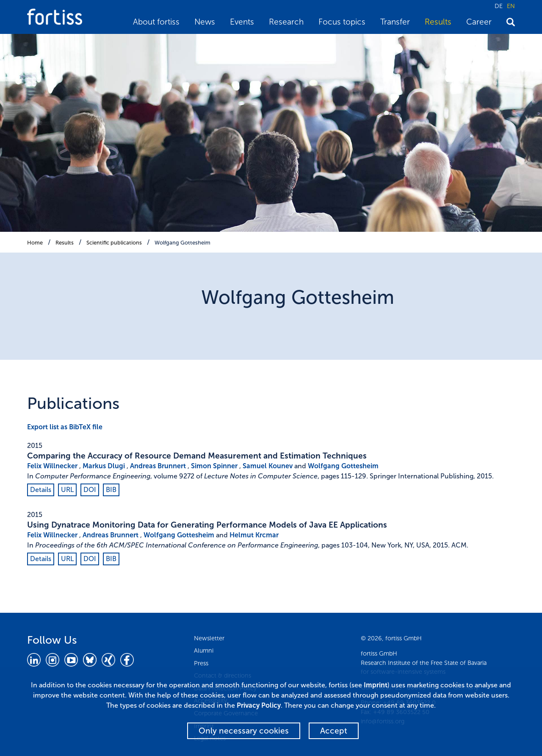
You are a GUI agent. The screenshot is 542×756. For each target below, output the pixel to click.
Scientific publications (114, 243)
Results (438, 22)
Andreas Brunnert (158, 466)
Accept (334, 731)
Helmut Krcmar (254, 535)
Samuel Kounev (268, 466)
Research (286, 22)
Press (201, 663)
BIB (111, 490)
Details (41, 490)
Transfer (395, 22)
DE (499, 6)
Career (479, 22)
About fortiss (156, 22)
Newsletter (209, 638)
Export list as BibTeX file (65, 427)
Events (242, 22)
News (205, 22)
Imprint (376, 685)
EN (511, 6)
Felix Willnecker (52, 466)
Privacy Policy (259, 705)
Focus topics (342, 22)
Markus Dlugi (104, 466)
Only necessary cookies (244, 731)
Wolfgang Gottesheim (183, 243)
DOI (90, 490)
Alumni (204, 650)
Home (35, 243)
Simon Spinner (214, 466)
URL (67, 490)
